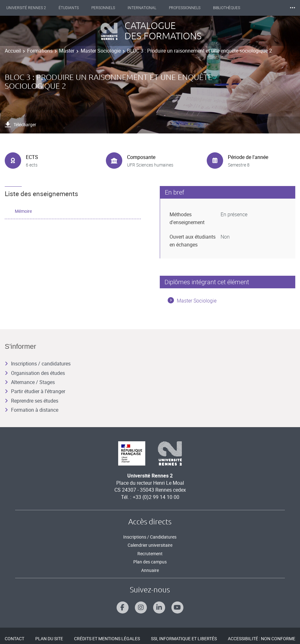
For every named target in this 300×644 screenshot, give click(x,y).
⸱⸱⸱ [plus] (292, 8)
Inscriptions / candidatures (38, 364)
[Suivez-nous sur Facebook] (123, 607)
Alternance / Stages (30, 382)
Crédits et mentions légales (107, 638)
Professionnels (185, 8)
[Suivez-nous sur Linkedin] (159, 607)
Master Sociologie (101, 51)
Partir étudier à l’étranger (35, 391)
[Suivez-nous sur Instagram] (141, 607)
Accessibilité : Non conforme (262, 638)
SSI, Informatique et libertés (184, 638)
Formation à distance (32, 410)
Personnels (103, 8)
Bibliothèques (227, 8)
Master (67, 51)
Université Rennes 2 (26, 8)
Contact (14, 638)
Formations (40, 51)
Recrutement (150, 554)
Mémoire (23, 211)
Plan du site (49, 638)
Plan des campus (150, 562)
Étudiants (69, 8)
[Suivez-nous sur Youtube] (177, 607)
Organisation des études (35, 373)
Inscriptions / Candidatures (150, 537)
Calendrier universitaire (150, 545)
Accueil (13, 51)
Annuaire (150, 570)
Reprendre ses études (32, 401)
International (142, 8)
